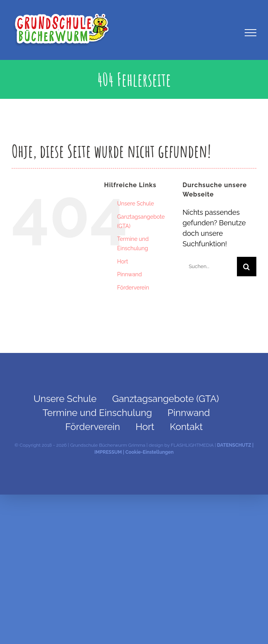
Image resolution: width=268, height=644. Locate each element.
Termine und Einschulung (97, 413)
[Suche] (247, 267)
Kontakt (186, 427)
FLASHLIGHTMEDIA (192, 445)
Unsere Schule (136, 204)
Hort (123, 261)
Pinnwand (130, 274)
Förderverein (133, 288)
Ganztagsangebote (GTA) (166, 399)
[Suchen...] (210, 267)
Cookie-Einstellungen (150, 452)
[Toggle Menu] (251, 33)
